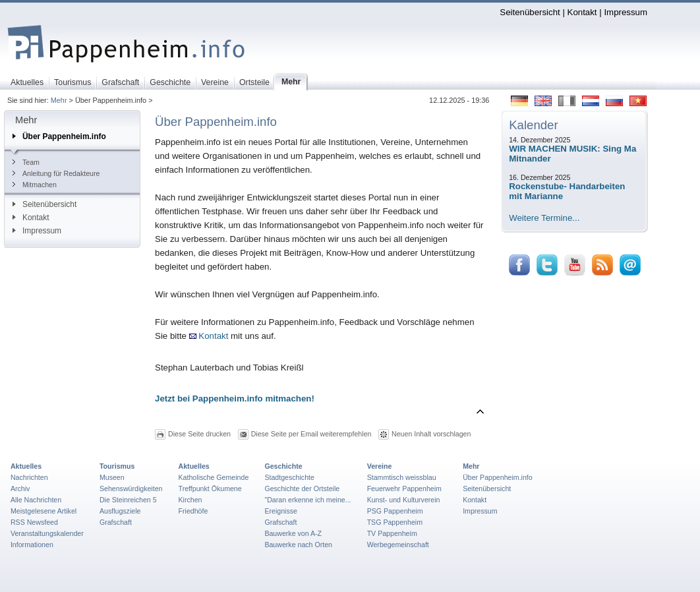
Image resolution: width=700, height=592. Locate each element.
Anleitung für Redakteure (56, 173)
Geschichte (283, 466)
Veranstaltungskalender (47, 533)
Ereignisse (281, 511)
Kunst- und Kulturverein (404, 500)
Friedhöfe (193, 511)
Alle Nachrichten (36, 500)
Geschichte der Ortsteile (302, 488)
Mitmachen (35, 185)
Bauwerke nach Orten (298, 545)
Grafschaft (116, 522)
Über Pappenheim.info (59, 136)
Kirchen (190, 500)
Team (26, 162)
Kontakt (582, 12)
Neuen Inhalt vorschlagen (431, 434)
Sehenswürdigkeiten (131, 488)
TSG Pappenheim (395, 522)
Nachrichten (29, 477)
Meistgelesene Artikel (44, 511)
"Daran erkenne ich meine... (307, 500)
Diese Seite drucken (199, 434)
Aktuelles (26, 466)
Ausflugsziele (120, 511)
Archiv (20, 488)
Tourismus (117, 466)
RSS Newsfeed (34, 522)
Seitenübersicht (530, 12)
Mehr (59, 100)
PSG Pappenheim (395, 511)
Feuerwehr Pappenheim (404, 488)
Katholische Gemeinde (214, 477)
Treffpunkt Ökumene (210, 488)
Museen (112, 477)
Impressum (626, 12)
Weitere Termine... (544, 218)
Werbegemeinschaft (398, 545)
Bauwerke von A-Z (293, 533)
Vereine (380, 466)
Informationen (32, 545)
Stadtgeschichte (289, 477)
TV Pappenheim (392, 533)
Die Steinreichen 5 (128, 500)
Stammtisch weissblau (402, 477)
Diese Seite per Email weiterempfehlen (311, 434)
